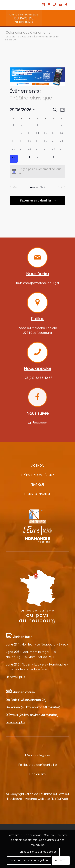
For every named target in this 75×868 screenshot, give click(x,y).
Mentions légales (38, 756)
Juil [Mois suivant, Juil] (62, 187)
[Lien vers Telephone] (55, 5)
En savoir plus (15, 677)
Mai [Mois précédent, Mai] (13, 187)
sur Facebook (37, 423)
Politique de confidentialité (38, 765)
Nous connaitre (38, 494)
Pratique (37, 485)
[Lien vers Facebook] (66, 5)
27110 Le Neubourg (37, 333)
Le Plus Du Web (57, 799)
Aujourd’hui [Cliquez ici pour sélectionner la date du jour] (37, 187)
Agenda (37, 466)
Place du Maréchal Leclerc (37, 328)
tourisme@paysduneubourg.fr (38, 283)
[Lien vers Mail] (61, 5)
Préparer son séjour (37, 475)
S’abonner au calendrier (35, 200)
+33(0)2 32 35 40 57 (38, 378)
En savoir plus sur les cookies (38, 852)
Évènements (24, 91)
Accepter (61, 860)
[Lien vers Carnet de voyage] (43, 5)
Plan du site (38, 774)
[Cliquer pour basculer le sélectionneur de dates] (22, 110)
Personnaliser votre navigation (29, 860)
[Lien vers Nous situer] (49, 5)
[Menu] (64, 18)
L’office (38, 319)
